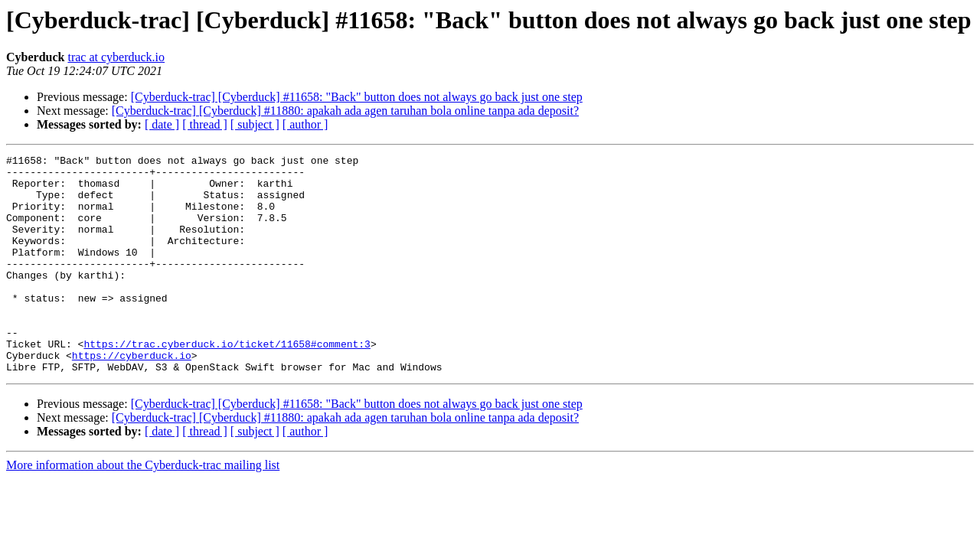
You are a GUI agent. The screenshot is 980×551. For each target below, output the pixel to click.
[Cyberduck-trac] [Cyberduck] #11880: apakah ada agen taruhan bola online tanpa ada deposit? (345, 111)
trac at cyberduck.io (116, 57)
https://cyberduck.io (132, 396)
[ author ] (305, 124)
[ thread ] (205, 124)
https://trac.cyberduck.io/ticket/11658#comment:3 (227, 383)
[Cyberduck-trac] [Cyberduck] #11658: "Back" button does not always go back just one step (357, 97)
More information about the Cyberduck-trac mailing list (143, 509)
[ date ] (162, 124)
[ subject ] (255, 124)
